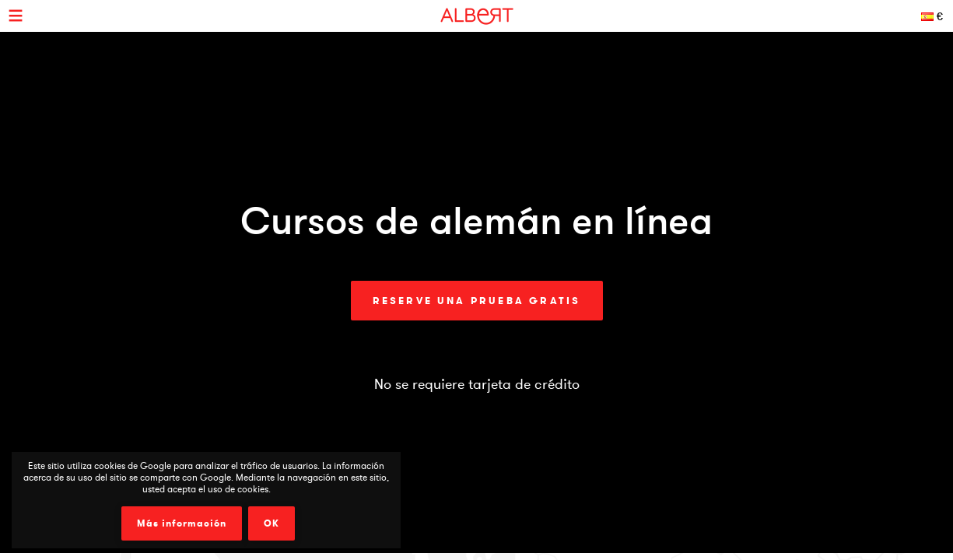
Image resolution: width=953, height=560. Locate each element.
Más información (182, 523)
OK (272, 523)
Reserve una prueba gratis (477, 301)
